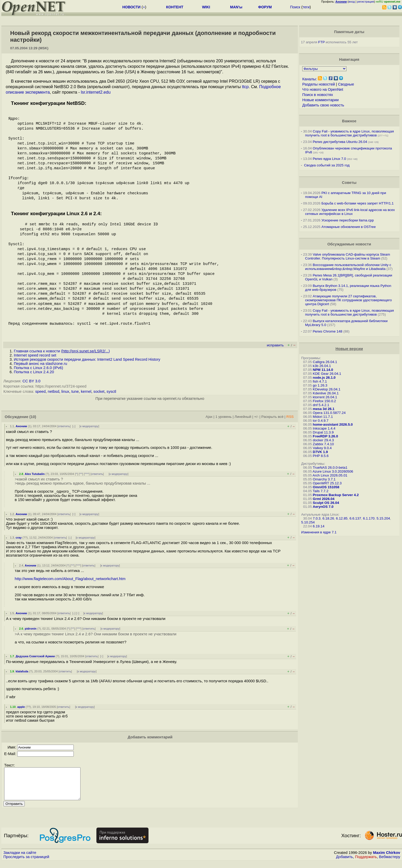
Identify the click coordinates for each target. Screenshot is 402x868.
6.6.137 (355, 518)
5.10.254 (308, 522)
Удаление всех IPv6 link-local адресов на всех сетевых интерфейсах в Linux (350, 212)
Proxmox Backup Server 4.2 (336, 495)
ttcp (245, 87)
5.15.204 (383, 518)
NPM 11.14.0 (323, 370)
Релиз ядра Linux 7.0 (329, 159)
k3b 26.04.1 (322, 366)
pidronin (31, 629)
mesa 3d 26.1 (324, 409)
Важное (349, 121)
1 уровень (224, 417)
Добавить (345, 863)
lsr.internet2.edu (96, 92)
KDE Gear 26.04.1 (327, 374)
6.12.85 (342, 518)
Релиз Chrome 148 (327, 331)
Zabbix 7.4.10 (323, 444)
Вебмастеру (390, 863)
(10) (33, 417)
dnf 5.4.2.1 (321, 405)
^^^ (87, 474)
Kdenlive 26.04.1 (326, 393)
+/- (256, 417)
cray (19, 538)
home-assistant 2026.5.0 (333, 424)
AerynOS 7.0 (323, 507)
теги (306, 7)
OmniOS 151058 (326, 487)
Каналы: (310, 79)
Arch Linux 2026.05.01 (330, 475)
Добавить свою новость (323, 105)
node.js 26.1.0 (324, 378)
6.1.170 (369, 518)
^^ (81, 474)
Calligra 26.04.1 (325, 362)
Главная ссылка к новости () (62, 351)
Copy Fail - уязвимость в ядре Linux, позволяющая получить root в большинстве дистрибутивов (350, 133)
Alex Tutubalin (35, 474)
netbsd (53, 391)
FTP (321, 42)
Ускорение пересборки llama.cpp (348, 220)
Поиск (295, 7)
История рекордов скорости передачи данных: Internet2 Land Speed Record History (87, 359)
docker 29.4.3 (323, 440)
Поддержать (366, 863)
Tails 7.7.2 (320, 491)
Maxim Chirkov (387, 859)
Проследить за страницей (26, 863)
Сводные (346, 84)
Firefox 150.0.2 (324, 401)
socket (99, 391)
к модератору (89, 426)
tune (75, 391)
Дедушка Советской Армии (35, 656)
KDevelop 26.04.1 (327, 389)
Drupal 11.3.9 (323, 432)
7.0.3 (317, 518)
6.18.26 (328, 518)
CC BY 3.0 (31, 381)
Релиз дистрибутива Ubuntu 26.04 (340, 142)
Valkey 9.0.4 (322, 448)
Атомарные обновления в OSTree (349, 227)
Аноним (21, 426)
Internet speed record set (35, 355)
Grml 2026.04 (324, 499)
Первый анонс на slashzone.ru (41, 364)
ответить (64, 426)
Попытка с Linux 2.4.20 (34, 372)
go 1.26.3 (320, 385)
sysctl (111, 391)
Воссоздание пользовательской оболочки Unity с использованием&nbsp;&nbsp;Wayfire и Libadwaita (348, 267)
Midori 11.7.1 (323, 417)
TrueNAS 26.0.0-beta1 (330, 468)
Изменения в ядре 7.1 (319, 532)
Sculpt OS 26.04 (326, 503)
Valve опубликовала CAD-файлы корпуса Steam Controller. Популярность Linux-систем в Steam (348, 256)
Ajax (209, 417)
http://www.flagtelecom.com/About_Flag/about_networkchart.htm (70, 579)
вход (352, 2)
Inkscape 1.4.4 (324, 428)
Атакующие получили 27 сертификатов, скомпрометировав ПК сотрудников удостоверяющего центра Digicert (348, 300)
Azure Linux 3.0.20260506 (333, 471)
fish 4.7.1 (320, 381)
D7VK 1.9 (320, 452)
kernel (86, 391)
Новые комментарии (320, 100)
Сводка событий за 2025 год (327, 165)
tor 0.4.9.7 (321, 421)
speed (40, 391)
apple (21, 707)
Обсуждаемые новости (349, 244)
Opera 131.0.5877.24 (329, 413)
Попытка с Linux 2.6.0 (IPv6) (38, 368)
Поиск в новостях (318, 95)
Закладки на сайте (20, 859)
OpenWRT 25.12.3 (327, 483)
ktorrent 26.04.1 (325, 397)
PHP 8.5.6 (321, 456)
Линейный (243, 417)
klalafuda (22, 671)
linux (65, 391)
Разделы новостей (318, 84)
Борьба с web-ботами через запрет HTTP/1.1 (358, 203)
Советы (349, 183)
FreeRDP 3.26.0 (326, 436)
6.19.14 (319, 526)
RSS (290, 417)
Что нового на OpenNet (323, 89)
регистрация (366, 2)
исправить (275, 345)
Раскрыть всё (272, 417)
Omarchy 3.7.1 (324, 479)
